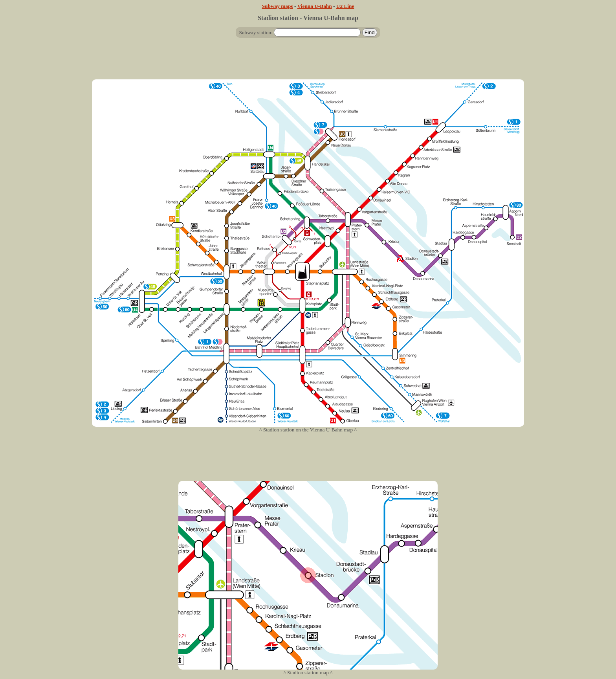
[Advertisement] (308, 62)
